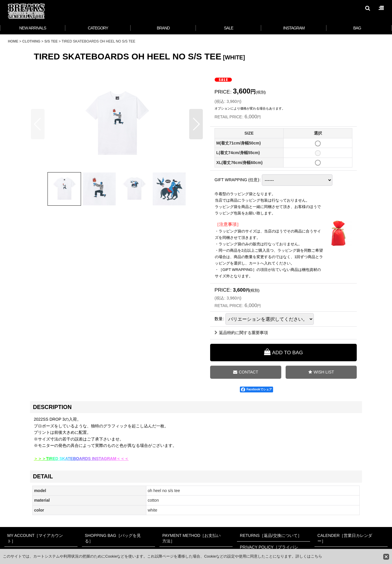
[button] (368, 8)
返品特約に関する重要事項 (241, 333)
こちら (316, 556)
